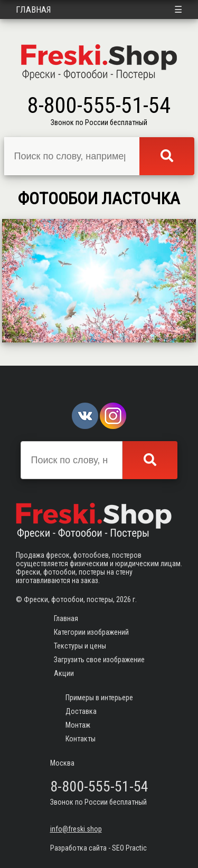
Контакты (81, 739)
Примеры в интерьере (99, 698)
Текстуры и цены (80, 646)
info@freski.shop (76, 829)
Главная (34, 9)
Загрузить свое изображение (99, 660)
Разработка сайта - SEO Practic (98, 848)
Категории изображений (91, 632)
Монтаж (78, 725)
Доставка (81, 711)
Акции (64, 673)
